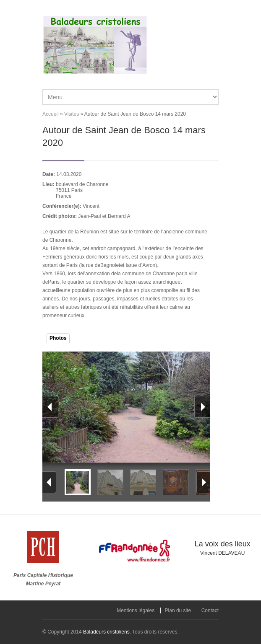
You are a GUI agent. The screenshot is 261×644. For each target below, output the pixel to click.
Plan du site (178, 610)
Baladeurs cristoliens (106, 632)
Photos (58, 338)
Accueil (51, 114)
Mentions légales (136, 610)
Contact (210, 610)
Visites (72, 114)
